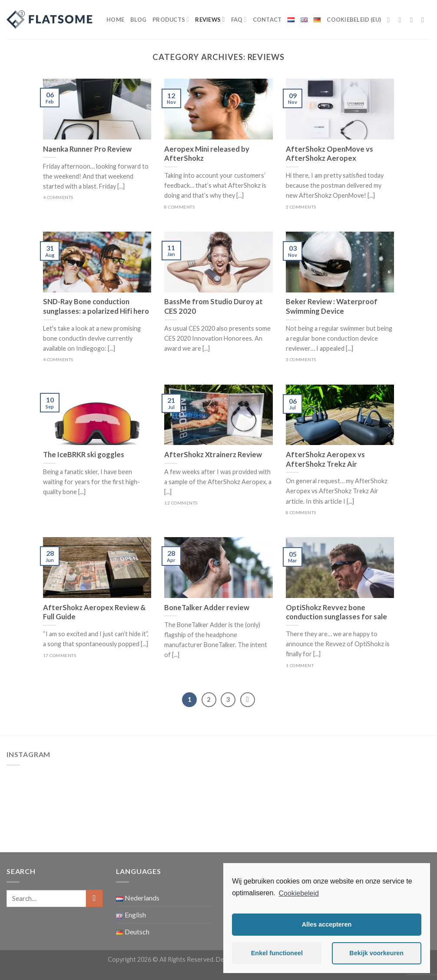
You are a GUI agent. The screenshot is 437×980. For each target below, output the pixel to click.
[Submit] (94, 898)
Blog (138, 20)
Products (171, 19)
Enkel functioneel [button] (277, 953)
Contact (267, 20)
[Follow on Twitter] (414, 20)
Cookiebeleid (299, 893)
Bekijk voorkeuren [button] (376, 953)
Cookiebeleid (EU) (354, 20)
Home (115, 20)
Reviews (210, 19)
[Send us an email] (425, 20)
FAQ (239, 19)
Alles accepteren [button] (327, 924)
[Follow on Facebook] (391, 20)
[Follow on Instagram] (402, 20)
